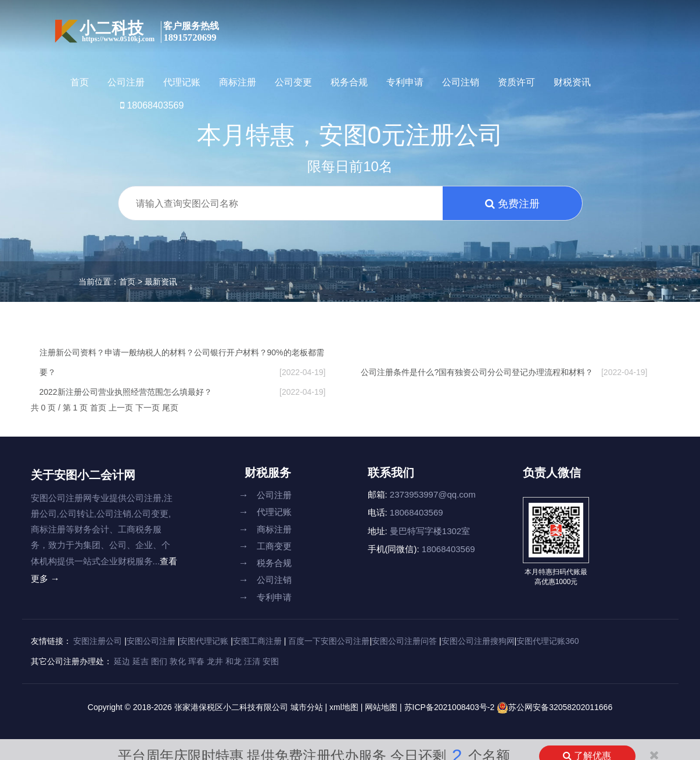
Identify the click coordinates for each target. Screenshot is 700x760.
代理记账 (182, 82)
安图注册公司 (98, 641)
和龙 (234, 661)
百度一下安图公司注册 (329, 641)
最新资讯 (161, 282)
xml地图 (344, 707)
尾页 (170, 408)
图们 (159, 661)
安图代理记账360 (548, 641)
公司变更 (293, 82)
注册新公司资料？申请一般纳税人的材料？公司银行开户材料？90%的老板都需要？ (183, 365)
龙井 (215, 661)
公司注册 (126, 82)
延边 (122, 661)
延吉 (141, 661)
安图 (271, 661)
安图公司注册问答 (404, 641)
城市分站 (307, 707)
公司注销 (461, 82)
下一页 (149, 408)
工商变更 (265, 546)
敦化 (178, 661)
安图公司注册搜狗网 (478, 641)
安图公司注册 (151, 641)
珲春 (196, 661)
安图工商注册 (257, 641)
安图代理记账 (204, 641)
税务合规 (349, 82)
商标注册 (238, 82)
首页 (80, 82)
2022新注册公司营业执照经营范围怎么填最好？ (183, 392)
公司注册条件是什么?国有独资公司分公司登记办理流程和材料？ (504, 372)
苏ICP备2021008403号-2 (451, 707)
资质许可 (516, 82)
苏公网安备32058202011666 (560, 707)
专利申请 (405, 82)
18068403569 (152, 105)
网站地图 (381, 707)
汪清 (252, 661)
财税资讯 (572, 82)
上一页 (122, 408)
